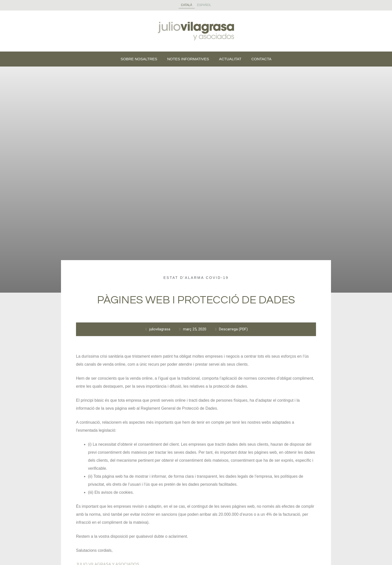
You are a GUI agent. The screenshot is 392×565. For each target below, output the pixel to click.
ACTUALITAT (230, 59)
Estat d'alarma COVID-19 (196, 278)
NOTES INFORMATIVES (188, 59)
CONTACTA (261, 59)
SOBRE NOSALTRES (139, 59)
